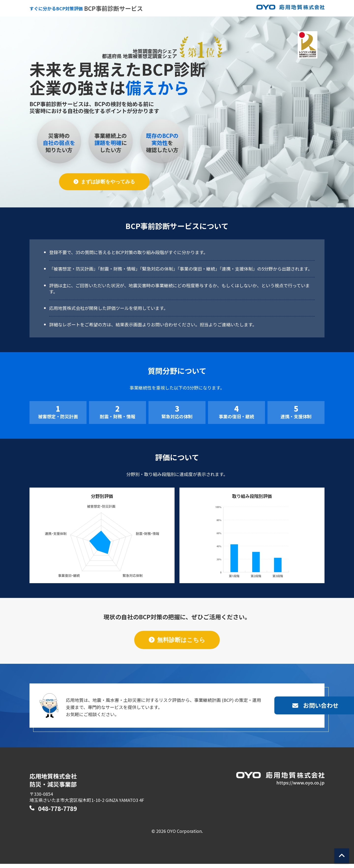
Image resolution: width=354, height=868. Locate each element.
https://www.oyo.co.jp (300, 787)
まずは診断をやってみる (108, 182)
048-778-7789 (58, 813)
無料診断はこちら (181, 640)
